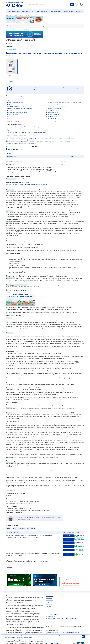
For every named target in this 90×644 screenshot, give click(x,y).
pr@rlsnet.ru (51, 617)
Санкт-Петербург (19, 529)
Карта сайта (50, 600)
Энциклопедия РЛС (13, 26)
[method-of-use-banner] (25, 20)
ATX (9, 104)
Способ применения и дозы (56, 106)
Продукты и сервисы (56, 11)
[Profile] (81, 5)
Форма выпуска (53, 117)
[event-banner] (71, 582)
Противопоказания (14, 121)
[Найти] (72, 5)
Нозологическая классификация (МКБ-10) (21, 108)
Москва (9, 529)
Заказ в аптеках (11, 50)
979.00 (69, 543)
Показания (11, 119)
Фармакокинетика (13, 117)
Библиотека (79, 11)
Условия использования (53, 632)
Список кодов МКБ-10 (14, 149)
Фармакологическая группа (16, 106)
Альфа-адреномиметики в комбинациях (30, 26)
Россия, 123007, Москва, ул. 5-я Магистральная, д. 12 (63, 619)
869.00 (69, 554)
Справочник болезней (42, 11)
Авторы (48, 606)
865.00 (69, 539)
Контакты (49, 598)
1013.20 (69, 546)
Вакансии (49, 604)
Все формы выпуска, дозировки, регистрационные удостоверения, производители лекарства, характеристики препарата (44, 54)
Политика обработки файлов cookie (56, 634)
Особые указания (53, 114)
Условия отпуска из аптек (56, 121)
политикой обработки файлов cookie (22, 637)
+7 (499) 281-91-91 (53, 615)
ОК (83, 637)
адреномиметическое (25, 184)
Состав (10, 111)
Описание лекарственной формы (18, 113)
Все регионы (31, 529)
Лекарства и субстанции (13, 11)
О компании (50, 596)
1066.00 (69, 550)
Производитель (53, 119)
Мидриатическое (11, 184)
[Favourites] (76, 5)
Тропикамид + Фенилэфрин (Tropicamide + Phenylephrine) (24, 127)
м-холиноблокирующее (40, 184)
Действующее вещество (15, 102)
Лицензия (49, 602)
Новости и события (68, 11)
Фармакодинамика (13, 115)
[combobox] (48, 5)
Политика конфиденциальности (70, 632)
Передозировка (53, 112)
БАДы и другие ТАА (27, 11)
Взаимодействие (53, 110)
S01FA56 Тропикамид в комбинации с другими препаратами (26, 132)
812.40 (69, 536)
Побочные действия (54, 108)
